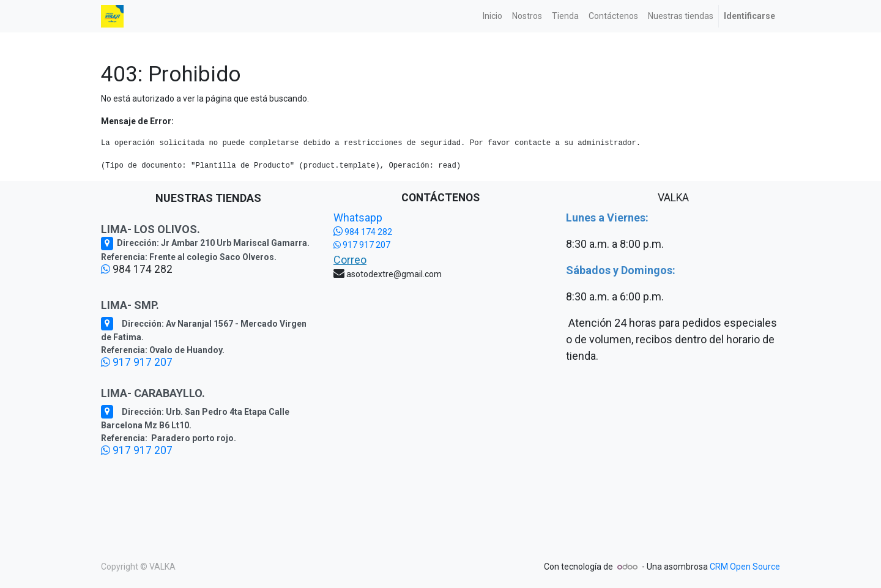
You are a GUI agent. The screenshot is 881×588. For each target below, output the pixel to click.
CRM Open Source (745, 567)
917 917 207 (137, 362)
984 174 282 (363, 232)
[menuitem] (493, 16)
